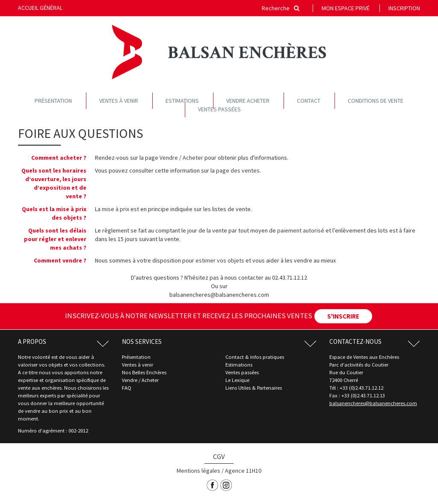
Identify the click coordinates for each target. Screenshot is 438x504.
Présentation (53, 101)
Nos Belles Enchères (144, 372)
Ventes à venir (119, 101)
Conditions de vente (376, 101)
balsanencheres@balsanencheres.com (373, 403)
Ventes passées (219, 109)
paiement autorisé (301, 230)
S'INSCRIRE (343, 316)
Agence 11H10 (243, 471)
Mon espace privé (346, 8)
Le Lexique (237, 380)
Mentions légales (198, 471)
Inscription (404, 8)
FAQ (127, 388)
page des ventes (238, 170)
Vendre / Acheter (181, 158)
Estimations (182, 101)
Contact (309, 101)
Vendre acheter (248, 101)
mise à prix (115, 209)
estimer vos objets (220, 260)
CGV (219, 456)
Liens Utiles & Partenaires (254, 388)
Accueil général (40, 8)
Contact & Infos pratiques (255, 357)
